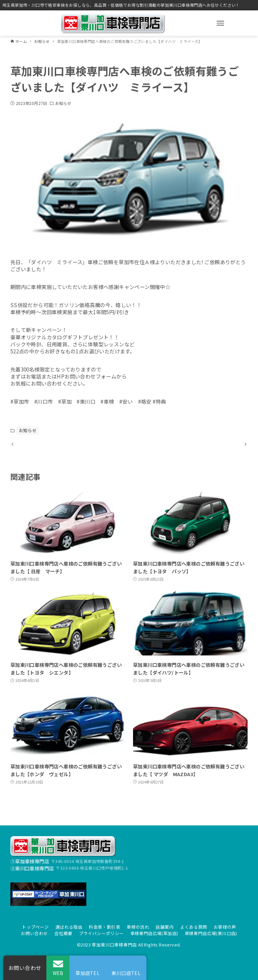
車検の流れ (138, 927)
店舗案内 (165, 927)
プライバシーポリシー (101, 933)
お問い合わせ (34, 933)
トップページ (35, 927)
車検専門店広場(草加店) (154, 933)
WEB (58, 973)
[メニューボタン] (220, 23)
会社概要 (63, 933)
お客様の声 (225, 927)
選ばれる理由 (69, 927)
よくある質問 (193, 927)
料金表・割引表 (104, 927)
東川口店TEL (126, 973)
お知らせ (63, 103)
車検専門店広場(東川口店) (211, 933)
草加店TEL (88, 973)
